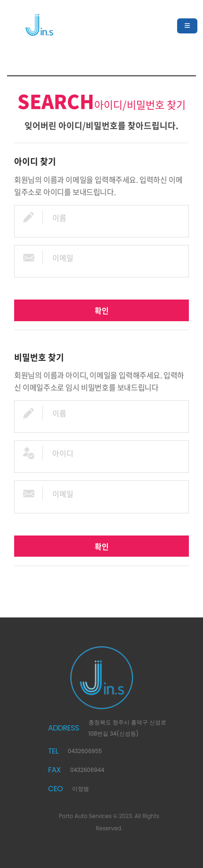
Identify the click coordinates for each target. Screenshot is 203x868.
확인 (102, 310)
